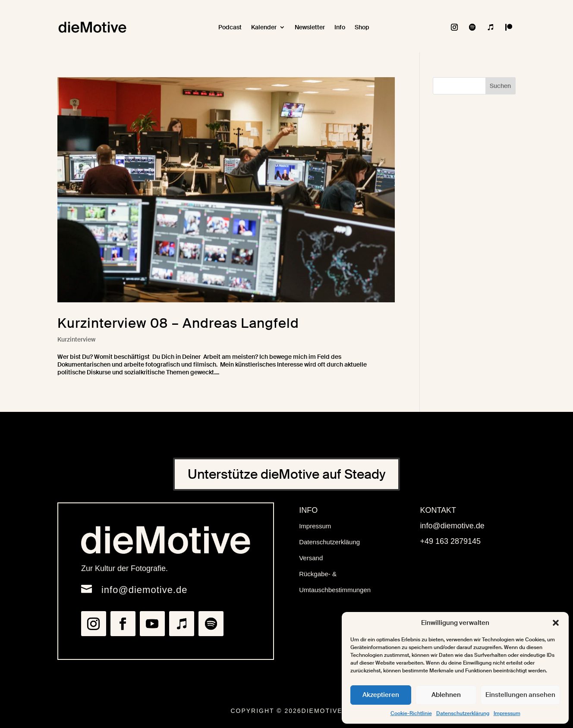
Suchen (500, 86)
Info (340, 27)
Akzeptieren (381, 695)
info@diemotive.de (145, 590)
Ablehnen (446, 695)
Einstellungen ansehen (520, 695)
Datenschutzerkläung (329, 542)
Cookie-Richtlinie (411, 713)
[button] (556, 623)
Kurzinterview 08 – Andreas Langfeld (178, 323)
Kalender (264, 27)
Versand (311, 558)
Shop (362, 27)
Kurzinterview (76, 339)
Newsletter (310, 27)
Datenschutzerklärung (463, 713)
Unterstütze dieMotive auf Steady (286, 474)
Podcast (230, 27)
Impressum (507, 713)
